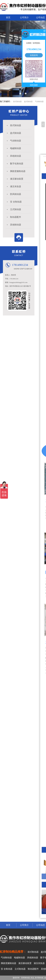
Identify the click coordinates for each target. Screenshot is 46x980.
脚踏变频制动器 (16, 171)
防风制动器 (14, 194)
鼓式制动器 (17, 102)
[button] (20, 93)
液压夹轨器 (14, 186)
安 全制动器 (14, 202)
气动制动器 (39, 102)
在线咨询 (34, 55)
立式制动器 (14, 209)
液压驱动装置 (15, 179)
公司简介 (24, 17)
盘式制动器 (28, 102)
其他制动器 (14, 225)
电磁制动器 (14, 148)
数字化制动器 (15, 164)
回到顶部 (34, 85)
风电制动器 (14, 156)
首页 (8, 17)
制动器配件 (14, 217)
